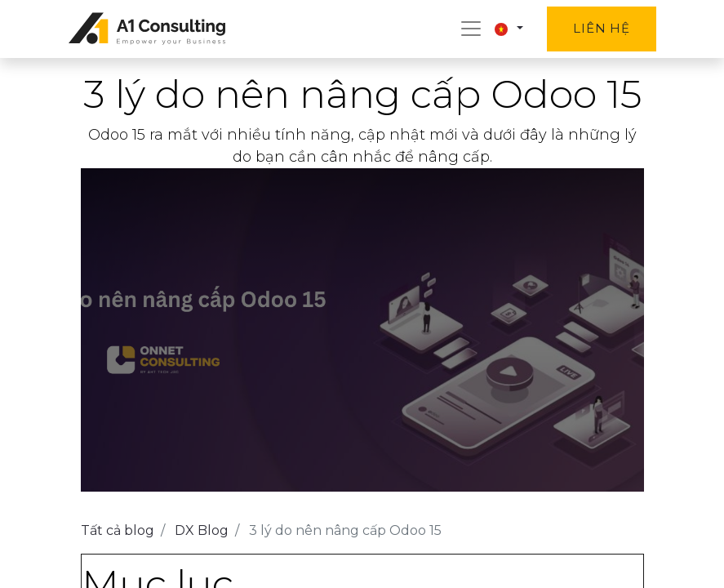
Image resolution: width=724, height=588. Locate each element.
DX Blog (202, 530)
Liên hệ (601, 28)
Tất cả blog (118, 530)
